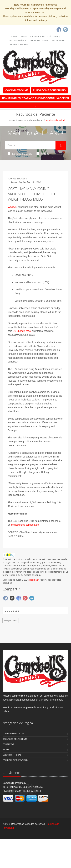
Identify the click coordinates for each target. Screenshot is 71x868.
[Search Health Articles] (30, 145)
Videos (43, 154)
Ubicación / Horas (39, 41)
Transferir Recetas (13, 734)
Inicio (12, 120)
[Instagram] (65, 30)
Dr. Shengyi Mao (22, 331)
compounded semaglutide (25, 525)
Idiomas (13, 37)
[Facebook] (59, 30)
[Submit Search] (61, 145)
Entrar (24, 44)
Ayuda (24, 37)
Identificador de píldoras (44, 37)
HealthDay (34, 580)
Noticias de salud (20, 154)
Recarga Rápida (18, 41)
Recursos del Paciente (30, 120)
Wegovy (12, 207)
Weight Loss (10, 621)
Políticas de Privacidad (15, 760)
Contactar (8, 744)
